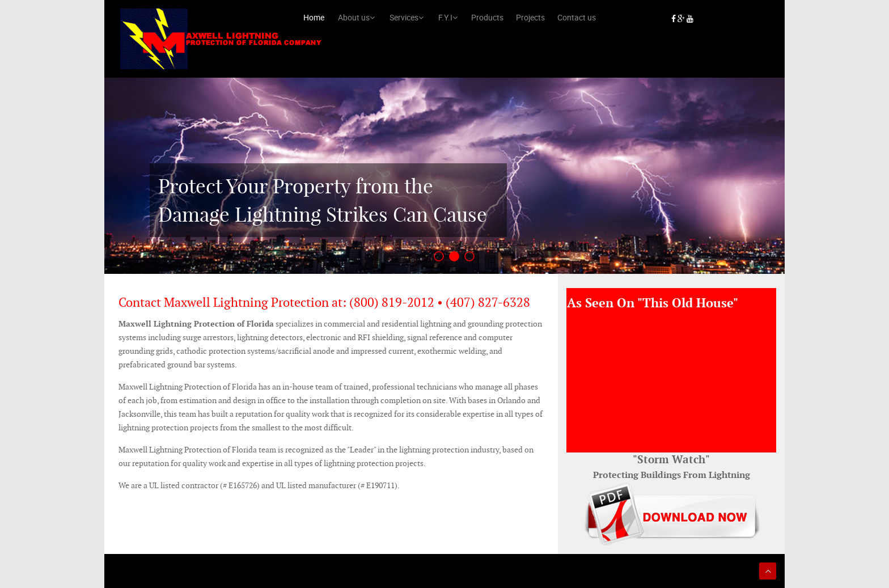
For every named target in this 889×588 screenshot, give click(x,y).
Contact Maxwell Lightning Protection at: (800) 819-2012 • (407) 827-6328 (324, 303)
